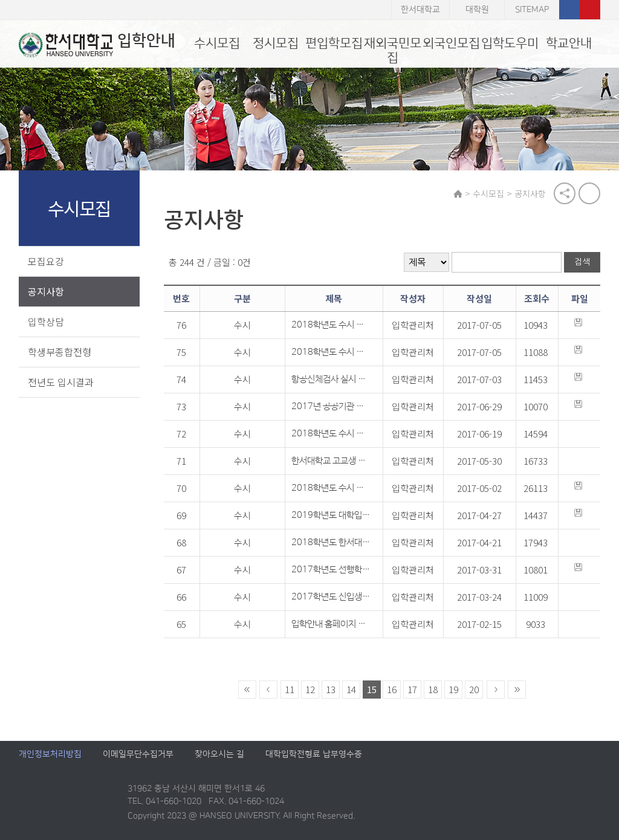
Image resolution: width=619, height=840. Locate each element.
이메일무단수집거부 (138, 755)
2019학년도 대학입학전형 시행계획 (331, 516)
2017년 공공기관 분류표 (331, 407)
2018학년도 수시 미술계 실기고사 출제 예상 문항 (331, 353)
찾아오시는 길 (219, 755)
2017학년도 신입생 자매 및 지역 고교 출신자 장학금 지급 (331, 597)
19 (453, 690)
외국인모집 (451, 43)
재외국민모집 (393, 50)
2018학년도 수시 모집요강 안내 (331, 489)
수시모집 (217, 43)
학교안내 (569, 43)
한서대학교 (420, 10)
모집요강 (46, 261)
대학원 (477, 10)
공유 (565, 193)
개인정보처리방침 (50, 755)
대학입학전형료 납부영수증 (314, 755)
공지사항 (46, 291)
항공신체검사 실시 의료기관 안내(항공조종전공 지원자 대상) (331, 380)
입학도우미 (510, 43)
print (589, 193)
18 (433, 690)
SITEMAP (532, 10)
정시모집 (276, 43)
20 (474, 690)
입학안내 (97, 45)
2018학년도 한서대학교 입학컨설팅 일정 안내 (331, 543)
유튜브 (590, 10)
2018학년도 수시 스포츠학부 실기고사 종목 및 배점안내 (331, 325)
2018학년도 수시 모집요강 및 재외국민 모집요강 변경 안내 (331, 434)
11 (290, 690)
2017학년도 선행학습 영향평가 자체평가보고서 (331, 570)
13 (331, 690)
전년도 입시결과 (61, 382)
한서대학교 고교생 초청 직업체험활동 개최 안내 (331, 461)
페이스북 (569, 10)
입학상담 (46, 321)
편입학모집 (334, 43)
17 (412, 690)
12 (310, 690)
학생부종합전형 (60, 352)
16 (392, 690)
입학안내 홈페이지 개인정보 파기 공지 (331, 625)
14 (351, 690)
